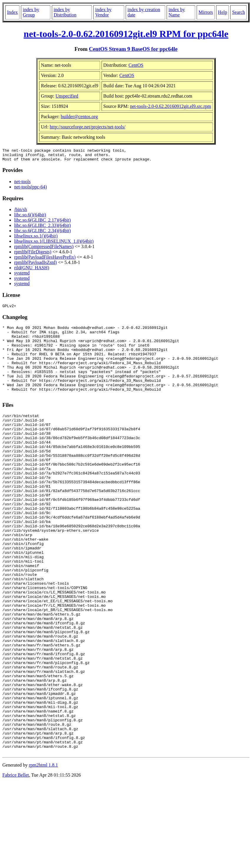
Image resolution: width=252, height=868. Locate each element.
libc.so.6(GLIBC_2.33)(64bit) (42, 228)
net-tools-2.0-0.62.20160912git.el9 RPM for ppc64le (126, 34)
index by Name (177, 12)
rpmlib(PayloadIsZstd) (35, 265)
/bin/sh (21, 212)
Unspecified (67, 96)
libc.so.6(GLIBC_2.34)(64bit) (42, 233)
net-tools (22, 184)
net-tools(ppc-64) (30, 189)
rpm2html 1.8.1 (43, 851)
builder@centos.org (79, 117)
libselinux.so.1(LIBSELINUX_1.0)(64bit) (54, 244)
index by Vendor (103, 12)
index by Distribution (65, 12)
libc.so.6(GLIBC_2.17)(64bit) (42, 223)
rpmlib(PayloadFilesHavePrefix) (45, 260)
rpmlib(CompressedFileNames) (44, 249)
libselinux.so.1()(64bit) (36, 239)
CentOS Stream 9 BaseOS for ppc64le (133, 49)
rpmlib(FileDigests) (33, 254)
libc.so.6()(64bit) (30, 217)
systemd (22, 276)
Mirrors (206, 12)
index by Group (31, 12)
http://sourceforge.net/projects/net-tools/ (88, 127)
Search (238, 12)
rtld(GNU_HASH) (32, 270)
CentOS (136, 65)
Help (222, 12)
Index (12, 12)
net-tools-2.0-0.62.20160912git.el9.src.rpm (170, 106)
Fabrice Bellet (16, 861)
